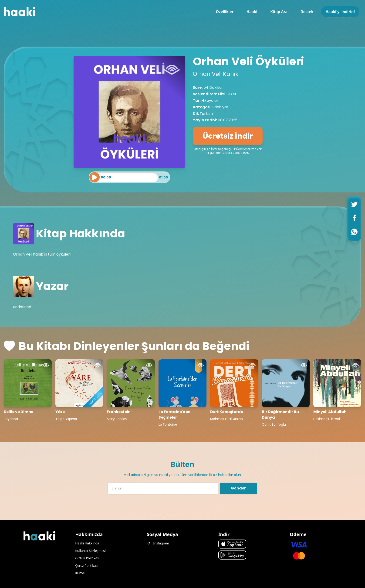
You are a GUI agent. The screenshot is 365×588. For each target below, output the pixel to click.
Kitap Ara (279, 12)
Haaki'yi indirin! (340, 12)
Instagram (158, 543)
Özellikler (225, 12)
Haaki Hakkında (87, 543)
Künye (80, 573)
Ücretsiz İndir (228, 136)
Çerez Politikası (87, 566)
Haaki (252, 12)
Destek (307, 12)
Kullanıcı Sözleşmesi (90, 551)
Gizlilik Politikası (87, 558)
